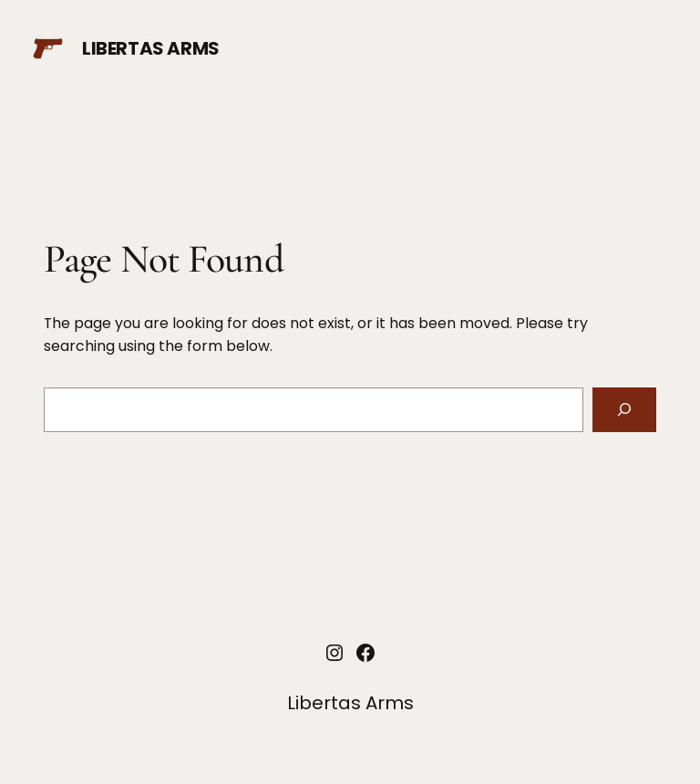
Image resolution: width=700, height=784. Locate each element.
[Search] (624, 410)
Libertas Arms (151, 48)
